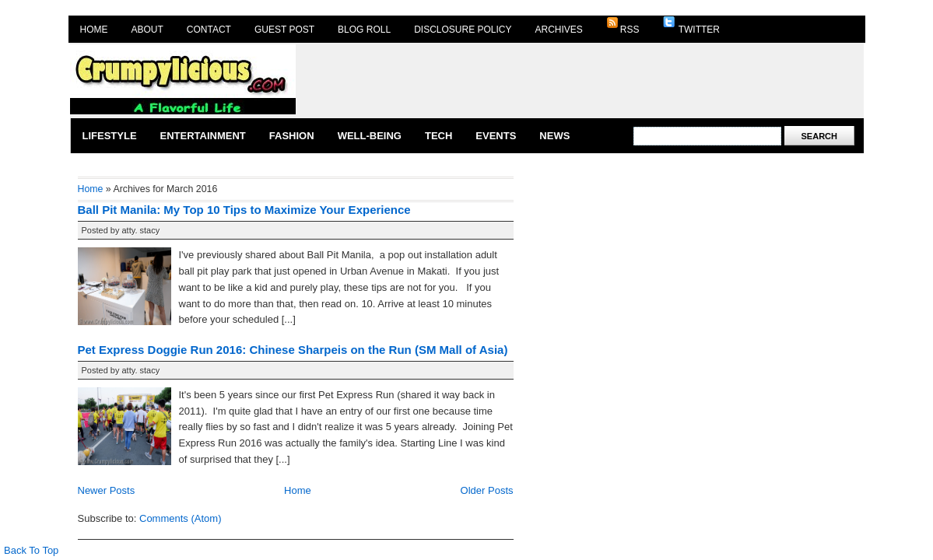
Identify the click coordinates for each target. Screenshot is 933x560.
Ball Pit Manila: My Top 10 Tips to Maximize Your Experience (244, 210)
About (147, 30)
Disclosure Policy (463, 30)
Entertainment (203, 136)
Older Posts (487, 490)
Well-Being (370, 136)
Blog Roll (364, 30)
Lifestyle (110, 136)
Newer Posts (107, 490)
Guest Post (284, 30)
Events (496, 136)
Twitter (691, 26)
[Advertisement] (580, 79)
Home (94, 30)
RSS (623, 26)
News (554, 136)
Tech (438, 136)
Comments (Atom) (180, 518)
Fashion (292, 136)
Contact (209, 30)
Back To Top (31, 550)
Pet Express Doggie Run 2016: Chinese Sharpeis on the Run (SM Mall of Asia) (293, 350)
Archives (559, 30)
